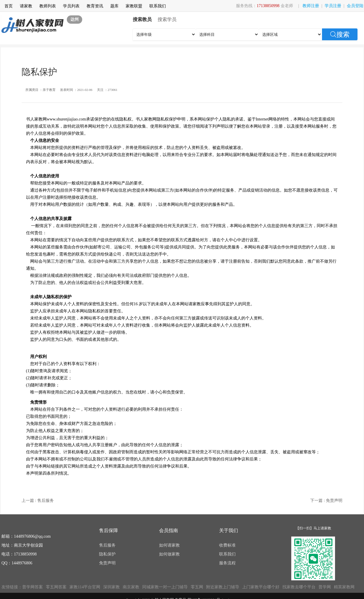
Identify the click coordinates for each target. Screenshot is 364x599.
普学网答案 (33, 587)
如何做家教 (169, 554)
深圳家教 (111, 587)
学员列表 (71, 6)
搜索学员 (167, 19)
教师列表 (48, 6)
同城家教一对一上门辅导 (165, 587)
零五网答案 (56, 587)
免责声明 (107, 563)
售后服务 (107, 545)
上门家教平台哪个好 (261, 587)
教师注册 (311, 6)
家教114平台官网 (85, 587)
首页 (9, 6)
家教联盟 (134, 6)
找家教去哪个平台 (299, 587)
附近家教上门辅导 (223, 587)
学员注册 (333, 6)
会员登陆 (355, 6)
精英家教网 (344, 587)
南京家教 (131, 587)
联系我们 (158, 6)
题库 (114, 6)
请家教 (26, 6)
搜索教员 (142, 19)
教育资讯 (95, 6)
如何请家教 (169, 545)
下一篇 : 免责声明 (326, 501)
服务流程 (227, 563)
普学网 (325, 587)
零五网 (197, 587)
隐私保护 (107, 554)
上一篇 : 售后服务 (38, 501)
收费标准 (227, 545)
